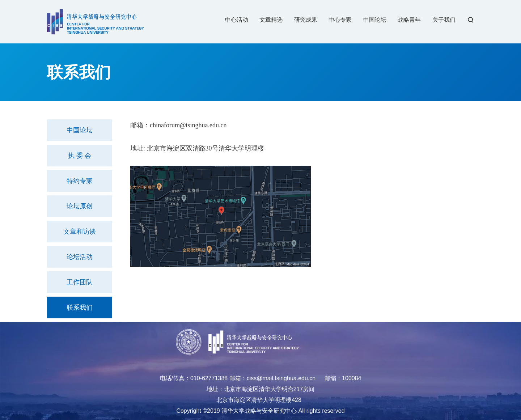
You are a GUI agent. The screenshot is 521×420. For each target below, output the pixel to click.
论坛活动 (80, 257)
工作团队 (80, 282)
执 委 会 (80, 156)
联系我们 (80, 307)
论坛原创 (80, 206)
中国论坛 (80, 130)
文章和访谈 (80, 232)
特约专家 (80, 181)
